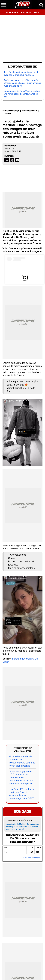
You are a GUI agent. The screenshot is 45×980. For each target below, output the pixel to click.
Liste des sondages (32, 858)
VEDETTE (26, 12)
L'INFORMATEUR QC (11, 111)
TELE (36, 12)
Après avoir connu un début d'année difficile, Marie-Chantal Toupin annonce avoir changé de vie (22, 83)
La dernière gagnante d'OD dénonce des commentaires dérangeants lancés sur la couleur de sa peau (21, 777)
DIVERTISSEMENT (29, 111)
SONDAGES (12, 12)
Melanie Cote (9, 149)
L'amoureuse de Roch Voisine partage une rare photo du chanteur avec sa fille (22, 94)
